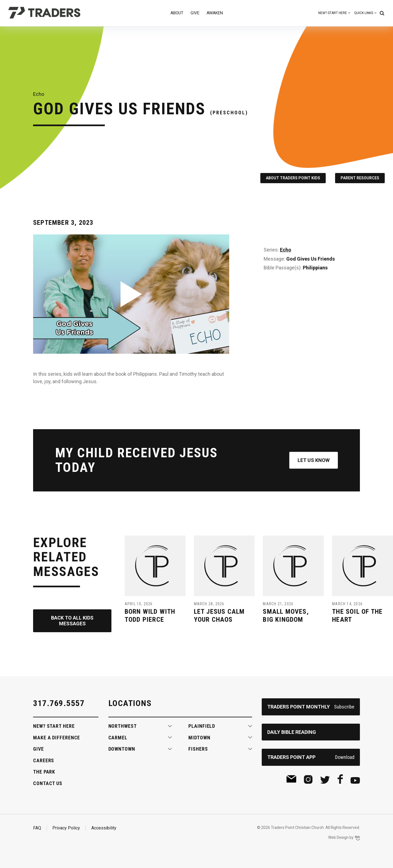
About (177, 13)
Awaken (215, 13)
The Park (44, 772)
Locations (130, 703)
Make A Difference (57, 738)
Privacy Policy (66, 828)
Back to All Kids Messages (72, 621)
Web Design (338, 837)
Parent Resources (360, 178)
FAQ (37, 828)
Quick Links (364, 13)
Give (195, 13)
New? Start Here (333, 13)
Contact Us (48, 783)
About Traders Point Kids (293, 178)
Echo (286, 250)
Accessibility (104, 828)
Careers (44, 760)
